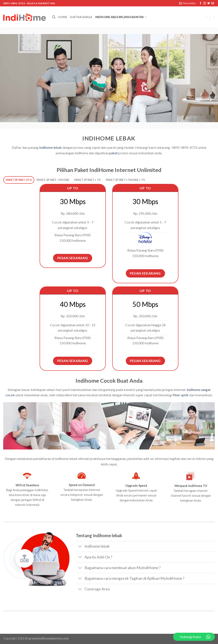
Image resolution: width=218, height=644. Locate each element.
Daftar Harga (81, 17)
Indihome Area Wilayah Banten (121, 17)
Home (63, 17)
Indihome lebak (50, 147)
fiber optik (180, 395)
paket (113, 153)
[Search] (54, 17)
